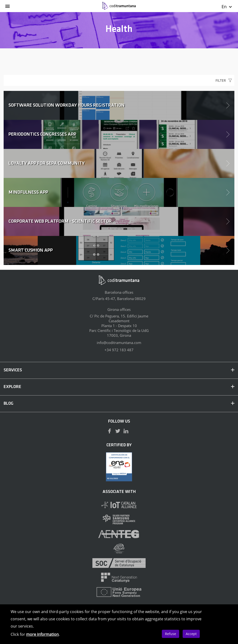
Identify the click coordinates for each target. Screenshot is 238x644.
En (227, 7)
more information (42, 634)
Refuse (171, 634)
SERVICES (119, 370)
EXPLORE (119, 387)
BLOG (119, 404)
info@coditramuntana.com (119, 343)
